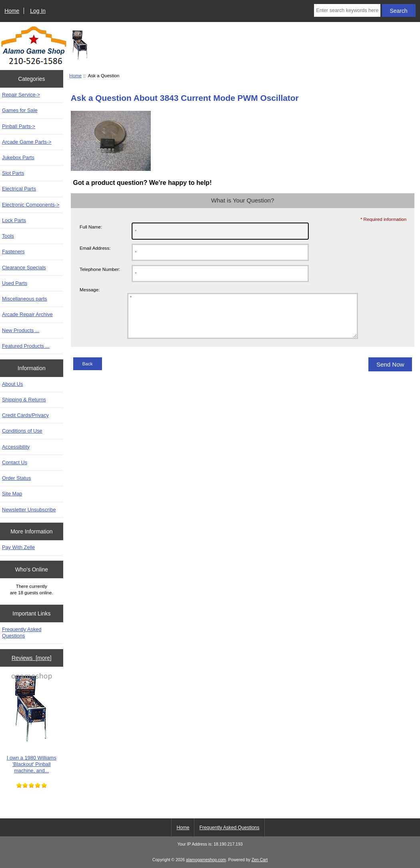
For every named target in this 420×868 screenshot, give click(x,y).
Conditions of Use (22, 431)
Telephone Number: (100, 269)
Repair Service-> (21, 95)
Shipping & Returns (24, 400)
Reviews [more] (32, 658)
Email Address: (95, 248)
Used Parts (15, 283)
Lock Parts (14, 220)
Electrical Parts (19, 189)
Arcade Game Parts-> (27, 142)
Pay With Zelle (18, 547)
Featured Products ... (26, 346)
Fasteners (13, 252)
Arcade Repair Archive (27, 314)
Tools (8, 236)
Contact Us (15, 462)
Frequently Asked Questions (22, 632)
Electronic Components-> (31, 205)
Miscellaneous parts (25, 299)
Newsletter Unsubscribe (29, 510)
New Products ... (21, 330)
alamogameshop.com (206, 860)
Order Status (16, 478)
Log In (38, 11)
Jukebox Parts (18, 157)
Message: (90, 290)
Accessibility (16, 447)
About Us (12, 384)
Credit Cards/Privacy (25, 415)
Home (12, 11)
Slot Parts (13, 173)
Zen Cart (260, 860)
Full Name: (91, 227)
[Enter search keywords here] (347, 10)
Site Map (12, 494)
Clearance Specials (24, 268)
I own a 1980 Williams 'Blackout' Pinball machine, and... (32, 724)
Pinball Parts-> (19, 126)
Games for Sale (20, 110)
